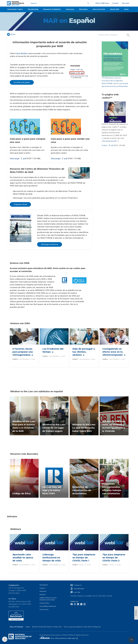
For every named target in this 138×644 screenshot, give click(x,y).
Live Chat (77, 592)
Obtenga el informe (50, 244)
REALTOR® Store (102, 3)
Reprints (42, 594)
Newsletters (44, 585)
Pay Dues (126, 3)
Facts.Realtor (22, 53)
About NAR (115, 9)
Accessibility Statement (48, 606)
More (126, 9)
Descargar (18, 158)
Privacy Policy (44, 603)
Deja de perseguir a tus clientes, (84, 352)
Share (11, 34)
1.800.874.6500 (79, 589)
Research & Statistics (52, 9)
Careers (42, 588)
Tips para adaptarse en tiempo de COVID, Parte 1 (84, 558)
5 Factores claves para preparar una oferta (23, 352)
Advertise (43, 591)
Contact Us (78, 585)
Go (88, 3)
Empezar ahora (20, 204)
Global (28, 627)
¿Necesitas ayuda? (110, 141)
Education (83, 9)
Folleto (108, 145)
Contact (115, 3)
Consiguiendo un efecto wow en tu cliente (114, 352)
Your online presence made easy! (64, 638)
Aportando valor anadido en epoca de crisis (23, 558)
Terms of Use (44, 609)
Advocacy (70, 9)
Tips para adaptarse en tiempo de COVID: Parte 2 (114, 558)
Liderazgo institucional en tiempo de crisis (52, 558)
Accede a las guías (22, 82)
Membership (33, 9)
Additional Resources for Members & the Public (48, 599)
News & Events (99, 9)
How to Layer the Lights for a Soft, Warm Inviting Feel (82, 627)
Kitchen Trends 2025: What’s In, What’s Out (47, 627)
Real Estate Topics (15, 9)
